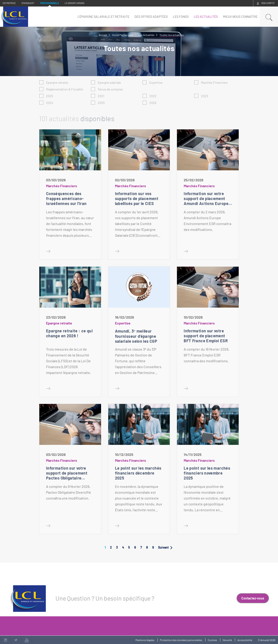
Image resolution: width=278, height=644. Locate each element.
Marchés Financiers (214, 82)
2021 (101, 96)
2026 (153, 103)
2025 (101, 103)
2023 (204, 96)
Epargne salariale (109, 82)
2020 (50, 96)
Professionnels (50, 3)
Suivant (165, 547)
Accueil (103, 35)
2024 (50, 103)
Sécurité (227, 640)
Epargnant (28, 3)
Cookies (212, 640)
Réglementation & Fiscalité (64, 89)
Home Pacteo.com (123, 35)
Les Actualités (206, 17)
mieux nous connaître (240, 17)
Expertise (156, 82)
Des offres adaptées (151, 17)
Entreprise (9, 3)
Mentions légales (145, 640)
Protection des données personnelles (181, 640)
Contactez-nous (253, 598)
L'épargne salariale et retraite (103, 17)
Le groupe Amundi (75, 3)
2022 (153, 96)
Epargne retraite (57, 82)
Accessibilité (245, 640)
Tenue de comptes (110, 89)
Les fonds (181, 17)
